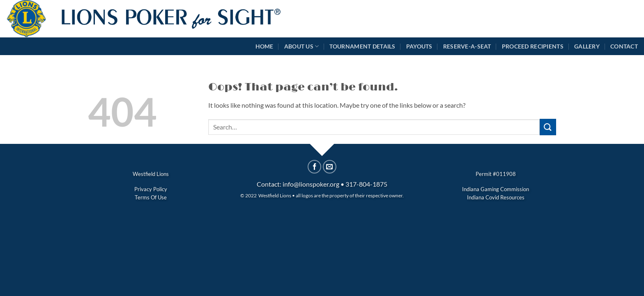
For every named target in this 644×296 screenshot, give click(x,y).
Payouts (419, 46)
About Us (302, 46)
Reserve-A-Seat (467, 46)
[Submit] (548, 127)
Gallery (587, 46)
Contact (624, 46)
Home (264, 46)
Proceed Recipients (533, 46)
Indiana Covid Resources (496, 197)
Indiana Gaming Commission (496, 189)
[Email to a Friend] (330, 167)
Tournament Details (362, 46)
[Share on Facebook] (314, 167)
